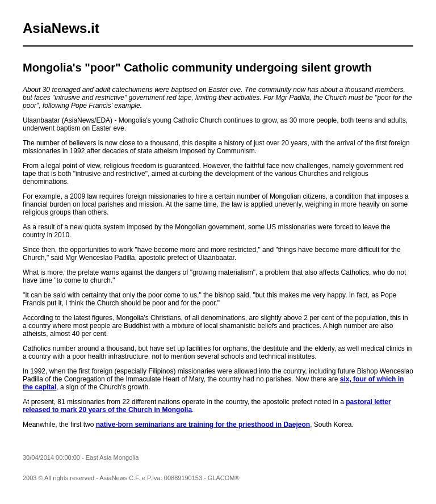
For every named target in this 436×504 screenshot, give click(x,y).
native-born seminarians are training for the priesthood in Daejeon (203, 425)
